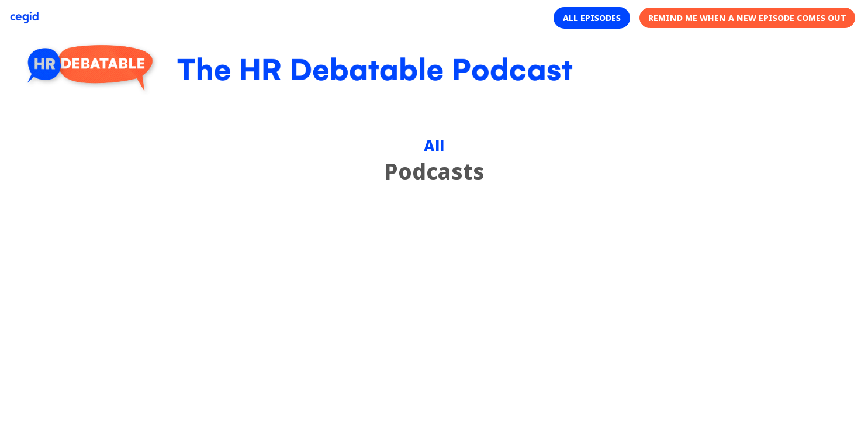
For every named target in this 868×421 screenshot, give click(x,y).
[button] (592, 18)
